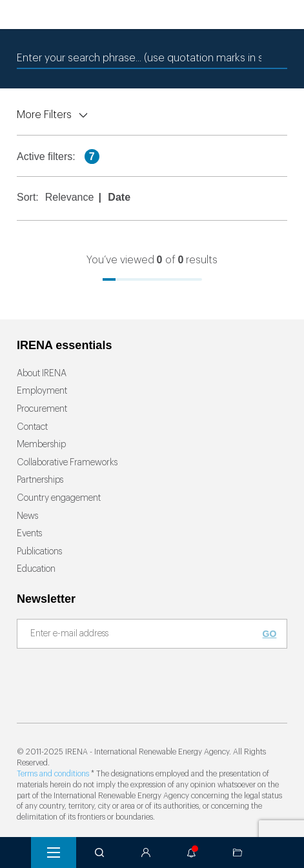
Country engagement (59, 498)
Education (36, 569)
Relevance (70, 197)
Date (119, 197)
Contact (32, 427)
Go (270, 634)
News (27, 516)
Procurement (42, 409)
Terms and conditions (53, 774)
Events (29, 534)
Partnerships (40, 480)
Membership (41, 445)
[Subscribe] (144, 634)
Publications (39, 552)
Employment (42, 391)
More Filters (44, 115)
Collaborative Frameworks (67, 463)
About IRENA (42, 374)
